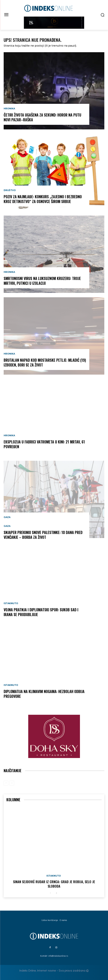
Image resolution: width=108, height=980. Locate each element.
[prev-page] (6, 783)
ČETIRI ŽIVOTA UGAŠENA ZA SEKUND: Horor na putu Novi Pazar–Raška (42, 117)
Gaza (7, 517)
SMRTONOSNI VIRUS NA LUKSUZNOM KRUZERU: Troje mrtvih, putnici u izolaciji (42, 281)
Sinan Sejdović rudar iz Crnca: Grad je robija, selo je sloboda (54, 884)
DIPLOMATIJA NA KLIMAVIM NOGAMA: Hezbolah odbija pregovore (44, 694)
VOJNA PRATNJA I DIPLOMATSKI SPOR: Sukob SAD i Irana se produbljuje (41, 612)
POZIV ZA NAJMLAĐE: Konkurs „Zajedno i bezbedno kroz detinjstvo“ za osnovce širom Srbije (43, 199)
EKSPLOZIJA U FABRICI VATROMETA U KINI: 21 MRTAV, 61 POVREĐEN (44, 444)
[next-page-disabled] (12, 783)
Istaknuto (11, 603)
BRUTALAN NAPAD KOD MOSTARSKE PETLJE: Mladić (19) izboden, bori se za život (45, 362)
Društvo (10, 190)
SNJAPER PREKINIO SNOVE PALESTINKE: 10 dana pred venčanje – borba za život (43, 535)
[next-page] (56, 893)
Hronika (9, 109)
